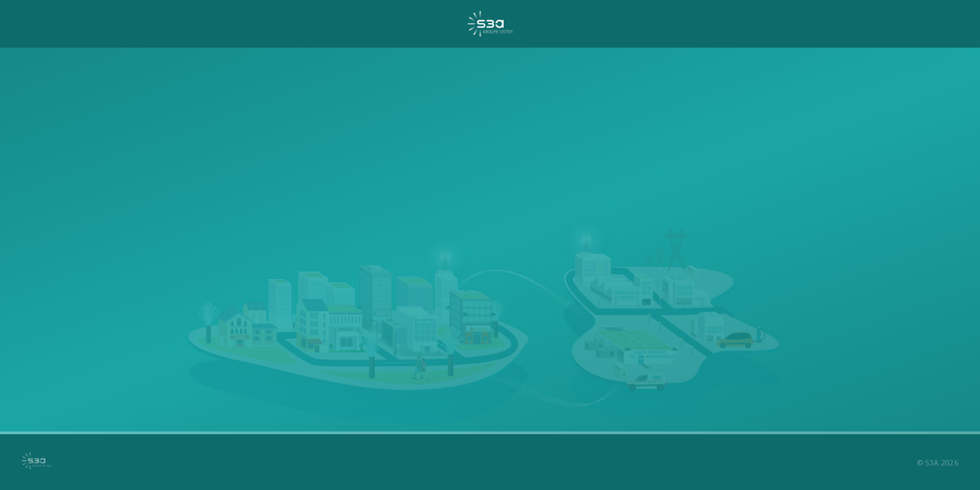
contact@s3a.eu (546, 358)
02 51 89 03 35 (427, 358)
